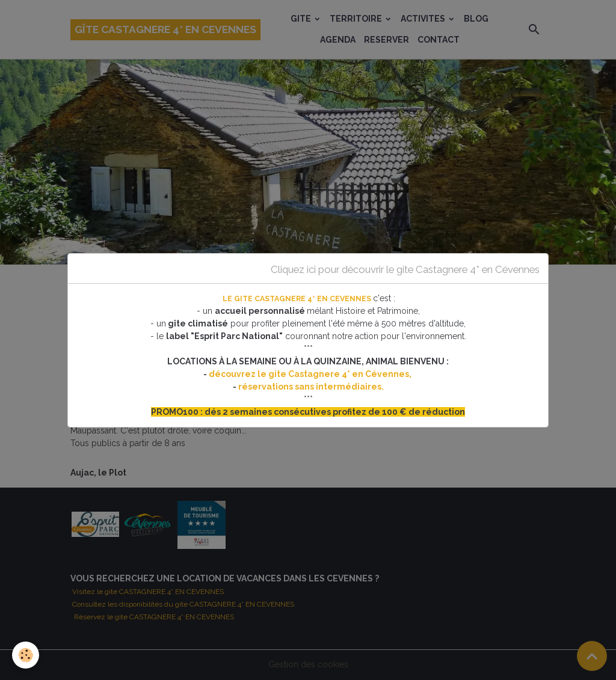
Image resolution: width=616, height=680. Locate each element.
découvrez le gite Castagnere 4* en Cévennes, (311, 374)
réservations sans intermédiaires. (311, 387)
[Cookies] (26, 655)
